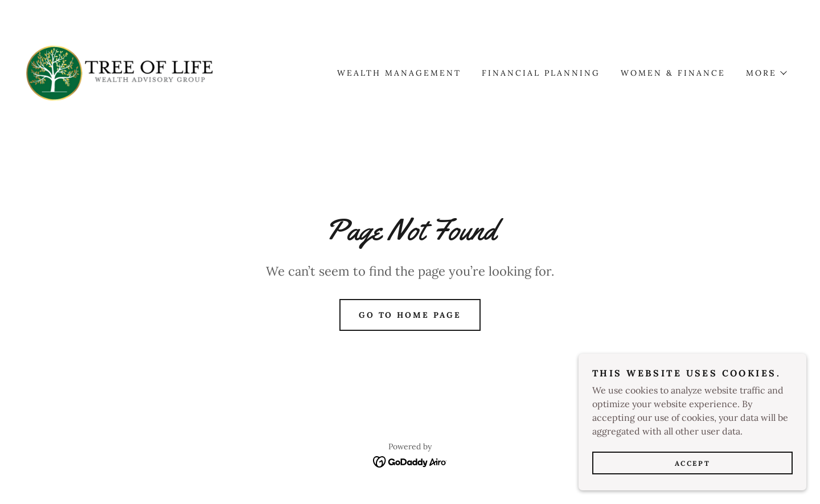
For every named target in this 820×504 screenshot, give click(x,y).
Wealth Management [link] (399, 73)
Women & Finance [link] (673, 73)
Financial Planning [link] (541, 73)
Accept (692, 471)
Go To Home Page (410, 315)
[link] (120, 72)
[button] (766, 73)
